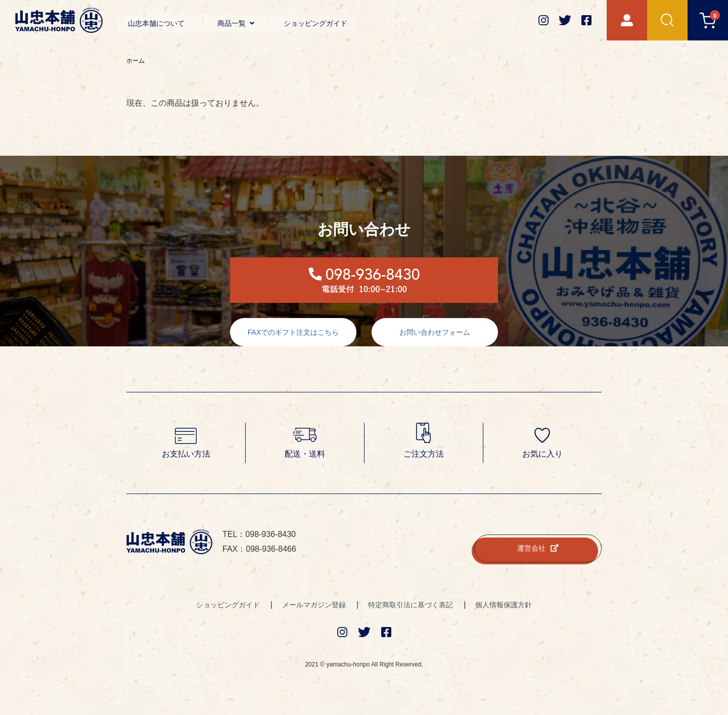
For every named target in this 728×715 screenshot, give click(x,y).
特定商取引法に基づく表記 (411, 605)
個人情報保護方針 (504, 605)
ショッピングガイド (315, 23)
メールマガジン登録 (314, 605)
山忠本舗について (156, 23)
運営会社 (538, 548)
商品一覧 (236, 23)
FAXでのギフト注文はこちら (293, 332)
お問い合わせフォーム (435, 332)
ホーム (135, 61)
